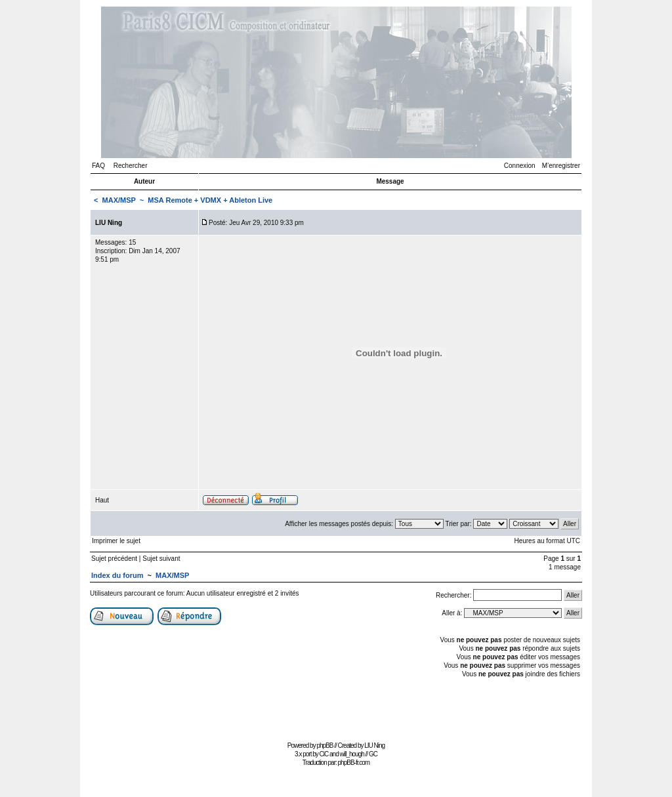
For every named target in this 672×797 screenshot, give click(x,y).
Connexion (520, 166)
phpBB (325, 746)
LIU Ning (374, 746)
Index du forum (117, 575)
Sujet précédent (114, 559)
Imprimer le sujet (116, 541)
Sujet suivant (161, 559)
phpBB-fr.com (354, 763)
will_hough (352, 754)
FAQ (98, 166)
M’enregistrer (561, 166)
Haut (102, 500)
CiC (324, 754)
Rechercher (131, 166)
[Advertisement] (336, 708)
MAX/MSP (119, 200)
